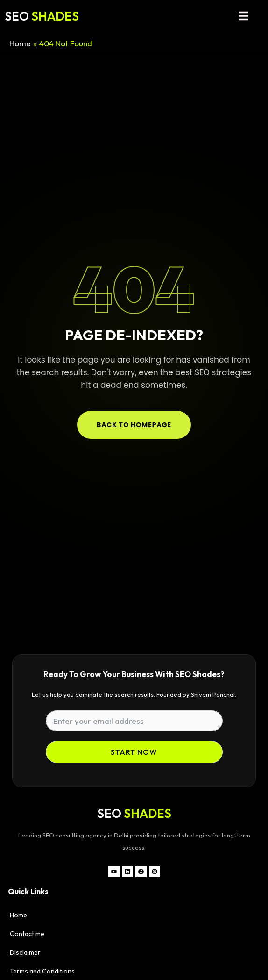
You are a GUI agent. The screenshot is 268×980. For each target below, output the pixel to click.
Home (18, 915)
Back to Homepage (134, 425)
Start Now (134, 752)
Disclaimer (25, 952)
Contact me (27, 934)
